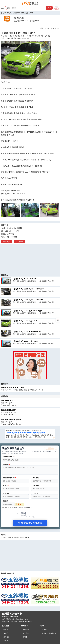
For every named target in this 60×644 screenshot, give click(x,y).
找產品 (6, 634)
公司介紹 (19, 242)
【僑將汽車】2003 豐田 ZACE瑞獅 (27, 311)
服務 (8, 8)
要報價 (6, 642)
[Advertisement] (30, 258)
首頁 (3, 13)
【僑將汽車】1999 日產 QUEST (26, 341)
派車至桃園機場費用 (9, 410)
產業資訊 (7, 638)
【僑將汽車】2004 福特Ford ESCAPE (29, 300)
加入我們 (26, 634)
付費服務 (26, 631)
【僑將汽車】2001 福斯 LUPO (26, 321)
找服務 (6, 631)
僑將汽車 (8, 13)
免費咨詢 (7, 242)
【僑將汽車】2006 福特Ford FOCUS (28, 289)
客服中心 (45, 631)
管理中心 (26, 638)
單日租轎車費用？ (8, 401)
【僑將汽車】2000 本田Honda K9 (27, 332)
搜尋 (50, 8)
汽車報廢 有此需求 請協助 (11, 420)
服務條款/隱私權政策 (49, 634)
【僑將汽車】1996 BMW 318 (25, 279)
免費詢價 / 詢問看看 (30, 524)
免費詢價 (56, 8)
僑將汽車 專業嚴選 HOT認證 (13, 388)
